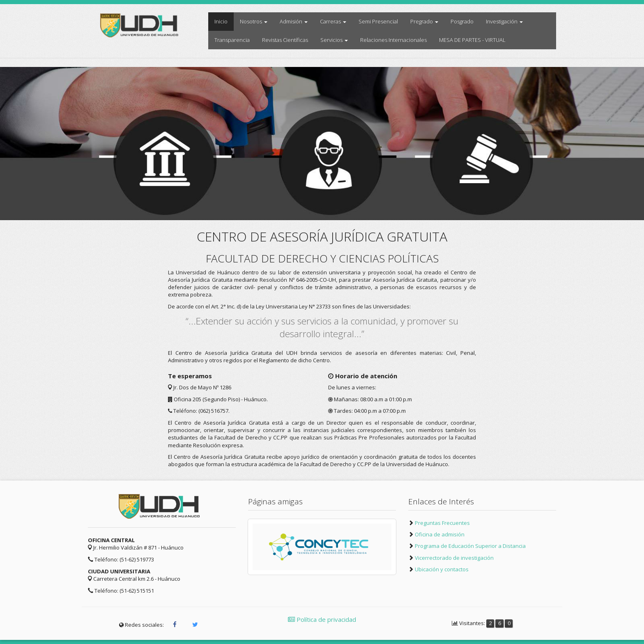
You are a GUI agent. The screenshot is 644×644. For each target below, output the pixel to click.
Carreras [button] (333, 21)
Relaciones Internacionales (393, 40)
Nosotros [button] (254, 21)
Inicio (224, 21)
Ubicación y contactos (442, 569)
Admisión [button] (294, 21)
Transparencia (232, 40)
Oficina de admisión (440, 534)
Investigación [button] (504, 21)
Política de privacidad (322, 619)
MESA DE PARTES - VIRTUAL (472, 40)
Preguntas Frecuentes (442, 523)
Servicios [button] (334, 40)
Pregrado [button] (424, 21)
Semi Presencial (378, 21)
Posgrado (462, 21)
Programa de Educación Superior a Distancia (470, 546)
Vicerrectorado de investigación (454, 558)
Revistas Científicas (285, 40)
